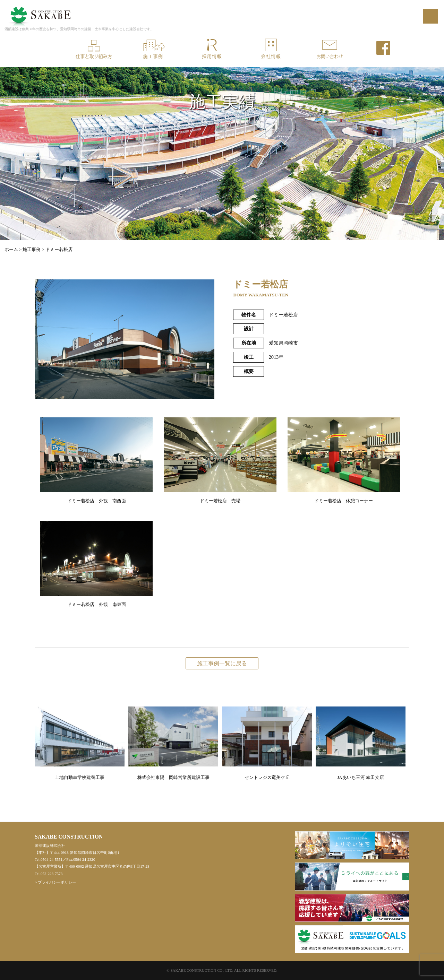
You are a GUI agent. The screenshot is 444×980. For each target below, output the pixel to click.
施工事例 (153, 49)
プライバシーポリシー (57, 882)
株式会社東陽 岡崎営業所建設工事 (173, 743)
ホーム (11, 250)
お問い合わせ (330, 49)
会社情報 (271, 49)
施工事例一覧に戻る (222, 663)
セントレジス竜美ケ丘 (267, 743)
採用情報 (212, 49)
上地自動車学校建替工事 (80, 743)
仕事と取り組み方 (94, 49)
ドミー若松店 (59, 250)
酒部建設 (39, 12)
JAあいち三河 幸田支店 (361, 743)
